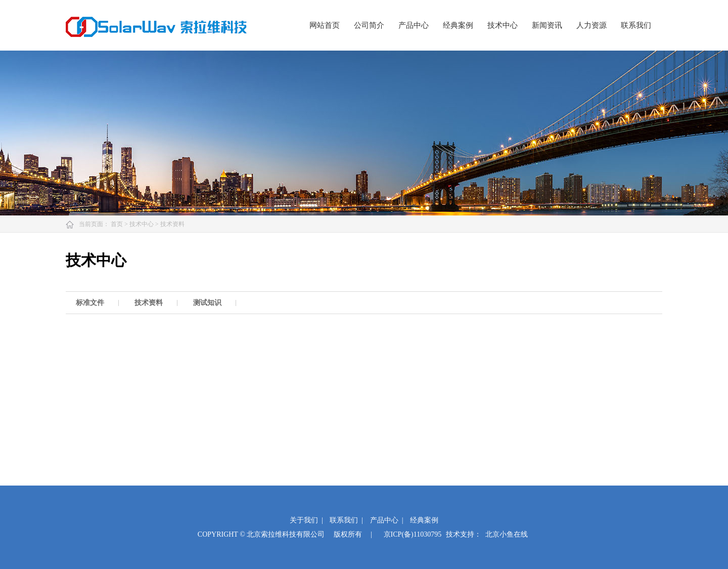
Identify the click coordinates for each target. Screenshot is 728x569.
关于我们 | (306, 520)
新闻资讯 (547, 25)
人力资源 (591, 25)
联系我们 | (346, 520)
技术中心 (503, 25)
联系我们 (636, 25)
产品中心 (414, 25)
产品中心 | (387, 520)
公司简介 (369, 25)
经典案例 (458, 25)
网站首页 (325, 25)
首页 (118, 224)
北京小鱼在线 (507, 534)
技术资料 (172, 224)
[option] (95, 303)
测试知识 (207, 303)
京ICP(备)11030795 (413, 534)
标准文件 (90, 303)
